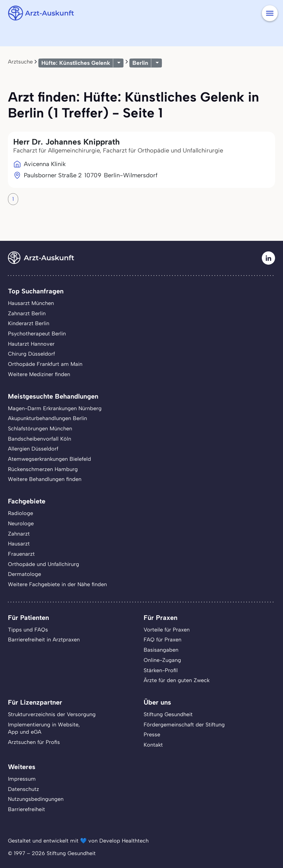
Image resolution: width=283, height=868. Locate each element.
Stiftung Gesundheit (168, 714)
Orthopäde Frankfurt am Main (45, 364)
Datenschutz (24, 789)
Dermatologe (24, 574)
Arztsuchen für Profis (34, 742)
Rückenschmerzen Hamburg (43, 469)
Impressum (22, 779)
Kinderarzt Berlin (29, 323)
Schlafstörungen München (40, 429)
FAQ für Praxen (163, 640)
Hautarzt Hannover (31, 344)
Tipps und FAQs (28, 630)
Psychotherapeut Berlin (37, 334)
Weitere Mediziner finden (39, 374)
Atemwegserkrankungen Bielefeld (49, 459)
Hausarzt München (31, 303)
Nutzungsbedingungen (36, 799)
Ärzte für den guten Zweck (177, 680)
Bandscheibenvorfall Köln (40, 439)
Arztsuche (20, 62)
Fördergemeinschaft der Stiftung (184, 725)
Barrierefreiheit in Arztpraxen (44, 640)
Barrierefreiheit (26, 809)
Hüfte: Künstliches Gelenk (76, 63)
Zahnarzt (19, 534)
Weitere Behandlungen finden (45, 479)
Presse (152, 735)
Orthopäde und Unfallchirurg (44, 564)
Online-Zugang (162, 660)
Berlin (140, 63)
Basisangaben (161, 650)
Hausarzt (19, 544)
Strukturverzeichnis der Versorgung (52, 714)
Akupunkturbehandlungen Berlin (47, 418)
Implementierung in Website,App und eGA (44, 728)
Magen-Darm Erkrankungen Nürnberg (55, 408)
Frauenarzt (21, 554)
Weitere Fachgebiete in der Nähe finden (57, 584)
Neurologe (21, 523)
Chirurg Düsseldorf (31, 354)
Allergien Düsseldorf (33, 449)
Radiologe (21, 513)
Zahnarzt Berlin (27, 313)
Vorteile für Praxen (167, 630)
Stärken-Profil (161, 670)
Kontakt (153, 745)
